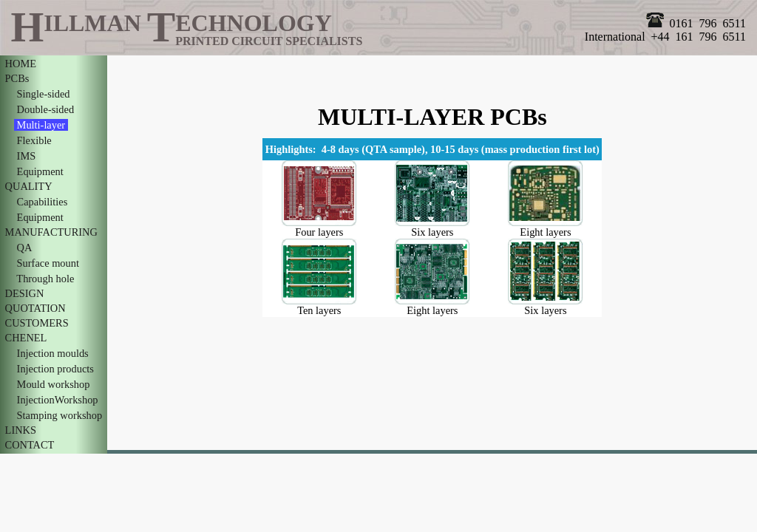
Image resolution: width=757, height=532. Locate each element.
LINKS (21, 430)
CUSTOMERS (37, 323)
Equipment (40, 171)
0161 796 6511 (696, 23)
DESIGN (24, 293)
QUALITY (28, 186)
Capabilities (42, 202)
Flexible (34, 140)
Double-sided (45, 109)
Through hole (45, 279)
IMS (26, 156)
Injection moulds (52, 353)
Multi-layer (41, 125)
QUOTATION (35, 308)
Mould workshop (53, 384)
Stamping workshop (60, 415)
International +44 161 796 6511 (665, 37)
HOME (21, 64)
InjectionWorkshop (57, 400)
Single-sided (43, 94)
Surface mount (48, 263)
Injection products (55, 369)
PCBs (17, 78)
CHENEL (26, 338)
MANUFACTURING (51, 232)
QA (24, 248)
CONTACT (30, 445)
